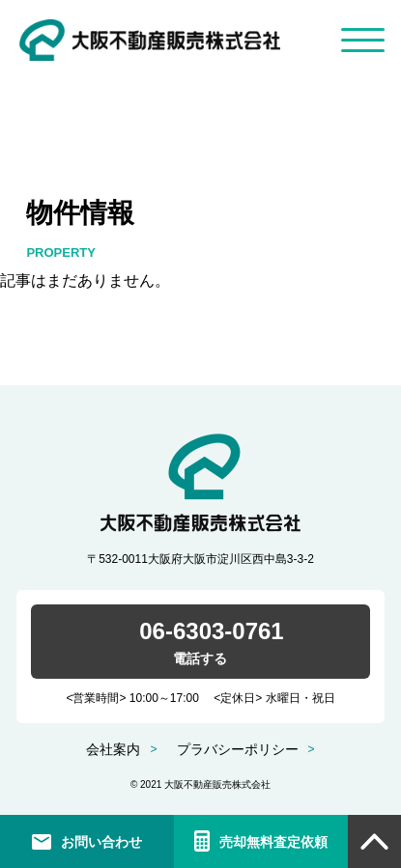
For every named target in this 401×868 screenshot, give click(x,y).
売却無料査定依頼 (273, 842)
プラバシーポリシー (238, 749)
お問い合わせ (101, 842)
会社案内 (113, 749)
